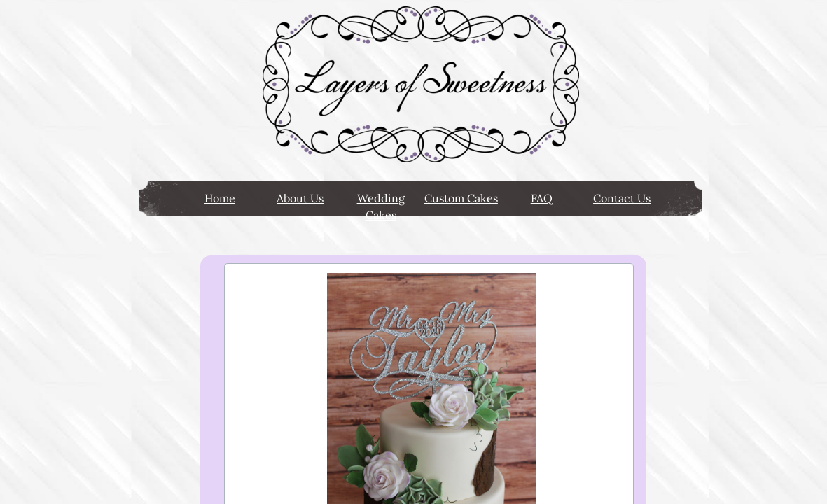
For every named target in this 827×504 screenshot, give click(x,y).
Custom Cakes (461, 198)
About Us (300, 198)
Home (220, 198)
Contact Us (622, 198)
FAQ (542, 198)
